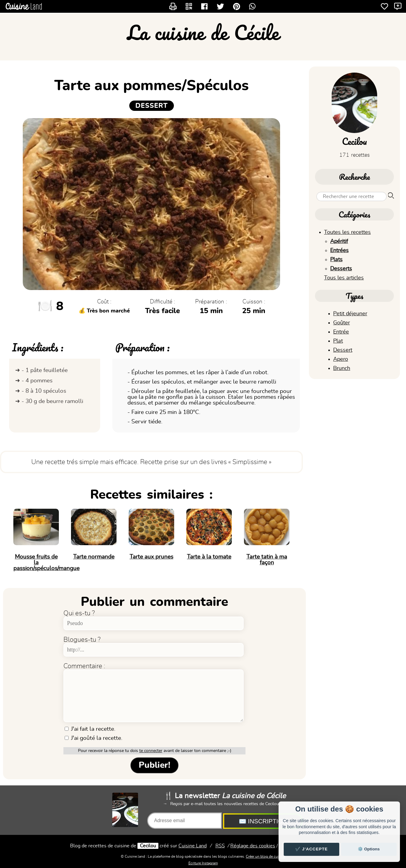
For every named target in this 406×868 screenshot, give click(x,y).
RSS (220, 846)
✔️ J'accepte (312, 849)
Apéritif (339, 241)
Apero (341, 359)
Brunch (342, 368)
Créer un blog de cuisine (266, 856)
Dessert (343, 350)
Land (193, 846)
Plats (336, 260)
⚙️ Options (369, 849)
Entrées (339, 251)
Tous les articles (344, 278)
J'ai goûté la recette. (93, 738)
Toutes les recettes (347, 232)
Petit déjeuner (350, 314)
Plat (338, 341)
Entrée (341, 332)
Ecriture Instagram (203, 863)
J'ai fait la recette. (90, 729)
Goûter (342, 323)
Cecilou (148, 846)
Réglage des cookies (253, 846)
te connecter (151, 751)
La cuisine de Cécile (203, 32)
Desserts (341, 269)
